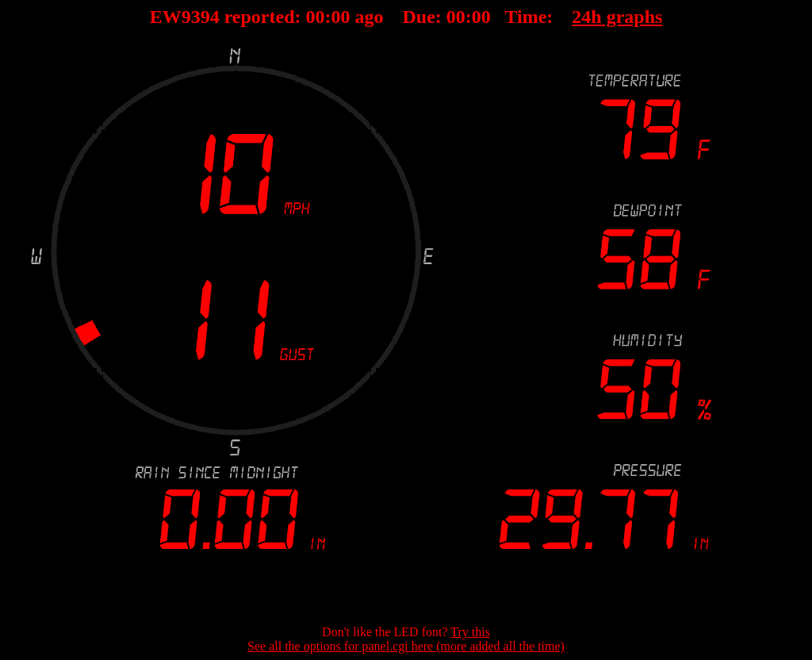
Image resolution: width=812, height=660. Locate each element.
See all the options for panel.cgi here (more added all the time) (406, 646)
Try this (470, 632)
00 (316, 17)
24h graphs (617, 17)
